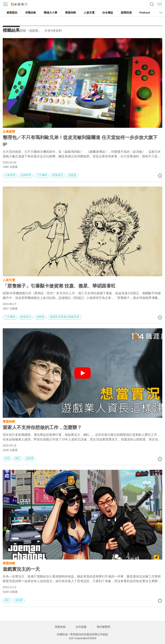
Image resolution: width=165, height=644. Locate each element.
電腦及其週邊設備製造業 (64, 317)
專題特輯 (70, 13)
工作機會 (42, 175)
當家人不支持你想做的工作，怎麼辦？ (42, 427)
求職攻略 (31, 13)
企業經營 (9, 131)
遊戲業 (72, 175)
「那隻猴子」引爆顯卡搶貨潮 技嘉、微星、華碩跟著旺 (59, 286)
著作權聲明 (103, 627)
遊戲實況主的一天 (22, 569)
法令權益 (108, 13)
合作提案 (81, 627)
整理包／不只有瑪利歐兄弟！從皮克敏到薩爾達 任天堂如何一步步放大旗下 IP (80, 141)
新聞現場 (126, 13)
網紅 (18, 458)
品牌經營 (26, 175)
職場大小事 (51, 13)
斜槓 (7, 458)
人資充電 (89, 13)
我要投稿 (60, 627)
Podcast (145, 13)
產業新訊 (12, 13)
